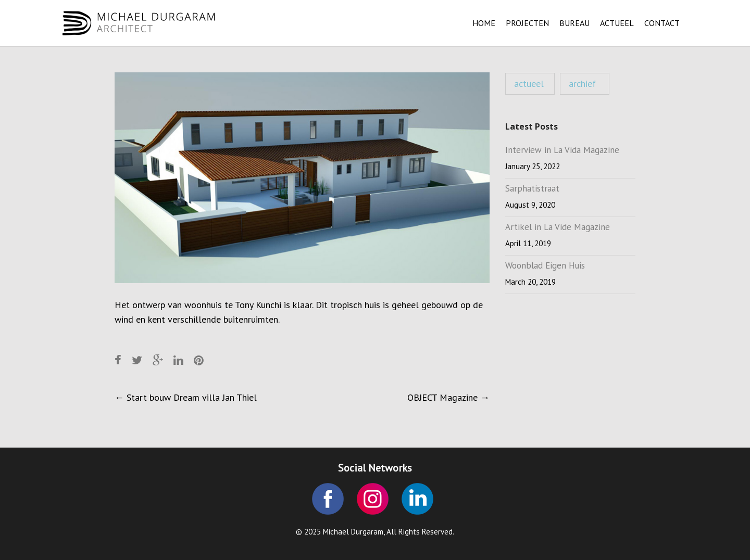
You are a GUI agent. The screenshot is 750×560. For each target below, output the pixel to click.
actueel (529, 84)
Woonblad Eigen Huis (545, 265)
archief (582, 84)
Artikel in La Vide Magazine (558, 227)
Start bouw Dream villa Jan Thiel (186, 397)
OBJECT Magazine (448, 397)
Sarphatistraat (532, 188)
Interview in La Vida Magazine (562, 150)
